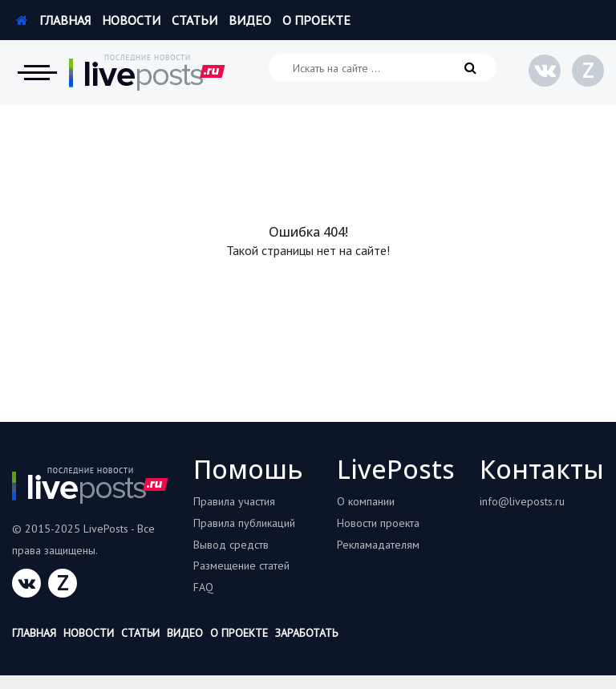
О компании (366, 501)
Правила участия (234, 501)
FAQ (203, 587)
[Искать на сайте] (383, 68)
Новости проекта (378, 523)
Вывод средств (231, 545)
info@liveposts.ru (522, 501)
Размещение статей (241, 565)
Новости (131, 20)
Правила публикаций (244, 523)
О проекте (316, 20)
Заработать (306, 633)
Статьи (195, 20)
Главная (53, 20)
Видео (250, 20)
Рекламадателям (378, 545)
